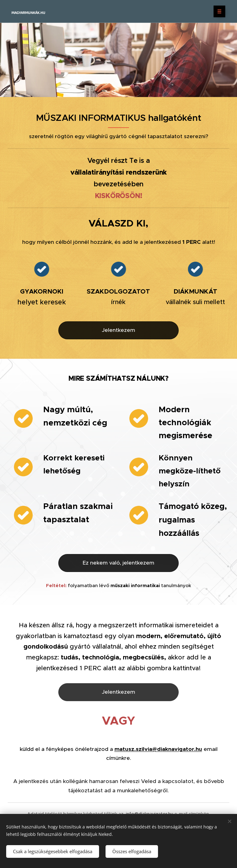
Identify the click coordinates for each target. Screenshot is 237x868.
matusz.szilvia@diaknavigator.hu (158, 749)
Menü (217, 11)
